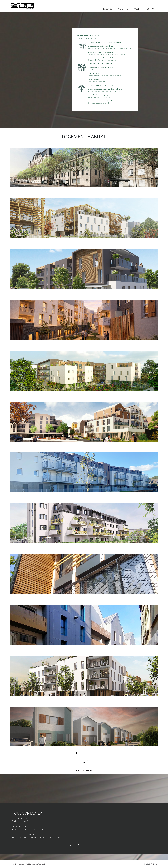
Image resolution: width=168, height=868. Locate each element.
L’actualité (123, 9)
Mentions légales (17, 864)
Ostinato (154, 864)
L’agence (108, 9)
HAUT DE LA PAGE (84, 770)
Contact (151, 9)
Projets (137, 9)
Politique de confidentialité (36, 864)
